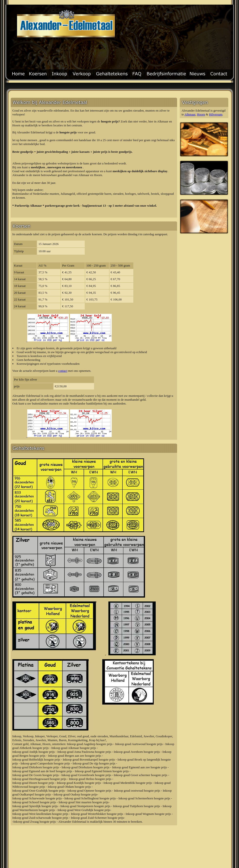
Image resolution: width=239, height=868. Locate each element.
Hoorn (201, 114)
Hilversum (216, 114)
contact (63, 371)
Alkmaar (190, 114)
